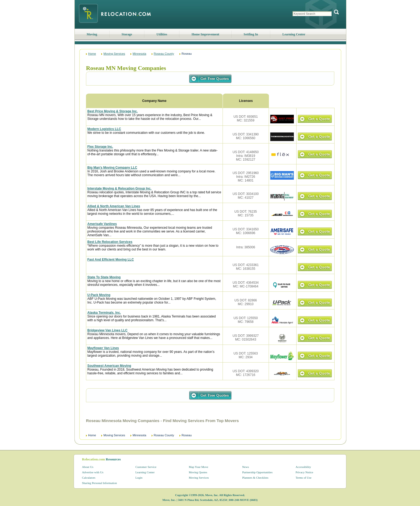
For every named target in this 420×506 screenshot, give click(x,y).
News (245, 467)
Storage (127, 34)
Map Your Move (198, 467)
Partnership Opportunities (257, 472)
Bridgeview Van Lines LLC (107, 330)
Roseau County (164, 54)
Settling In (251, 34)
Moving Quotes (198, 472)
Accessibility (303, 467)
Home (92, 54)
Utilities (162, 34)
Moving (92, 34)
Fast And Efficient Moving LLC (111, 260)
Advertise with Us (93, 472)
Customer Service (146, 467)
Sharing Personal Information (99, 483)
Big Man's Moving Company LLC (112, 168)
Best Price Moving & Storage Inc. (112, 111)
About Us (88, 467)
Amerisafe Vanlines (102, 224)
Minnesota (139, 54)
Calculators (89, 478)
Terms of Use (304, 478)
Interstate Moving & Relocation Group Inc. (119, 189)
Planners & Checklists (255, 478)
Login (139, 478)
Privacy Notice (305, 472)
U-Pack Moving (99, 295)
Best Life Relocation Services (110, 242)
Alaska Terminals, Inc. (104, 313)
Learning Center (294, 34)
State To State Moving (104, 277)
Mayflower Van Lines (103, 348)
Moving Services (114, 54)
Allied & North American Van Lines (114, 206)
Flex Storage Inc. (100, 147)
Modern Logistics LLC (104, 129)
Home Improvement (205, 34)
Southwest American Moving (109, 366)
